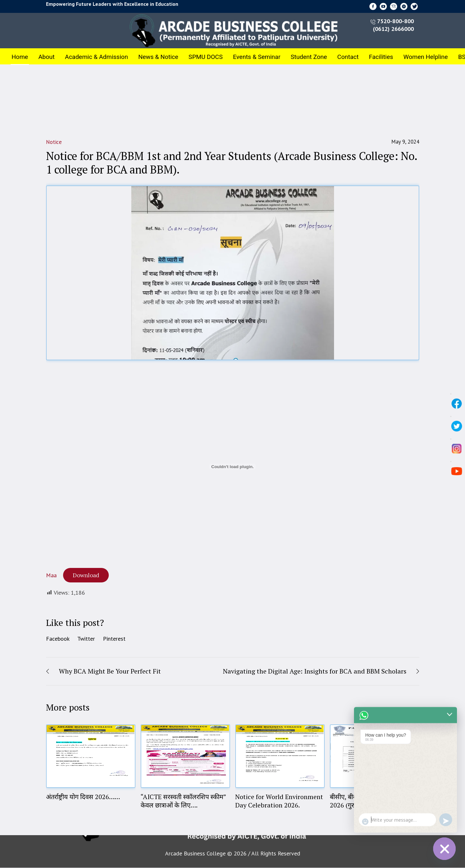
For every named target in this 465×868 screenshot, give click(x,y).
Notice (54, 142)
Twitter (86, 639)
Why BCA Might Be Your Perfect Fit (110, 671)
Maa (51, 575)
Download (86, 575)
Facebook (58, 639)
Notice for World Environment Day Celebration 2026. (279, 801)
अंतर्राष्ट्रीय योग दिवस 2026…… (83, 797)
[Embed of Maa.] (233, 467)
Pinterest (114, 639)
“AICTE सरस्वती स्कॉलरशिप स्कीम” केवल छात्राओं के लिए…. (183, 801)
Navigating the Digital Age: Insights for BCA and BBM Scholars (315, 671)
